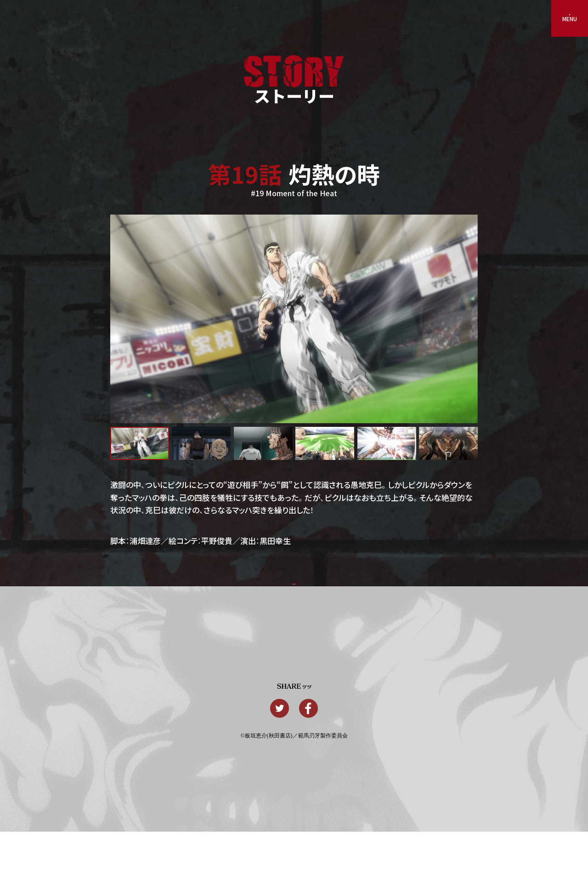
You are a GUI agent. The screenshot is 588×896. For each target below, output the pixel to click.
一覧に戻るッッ (294, 594)
